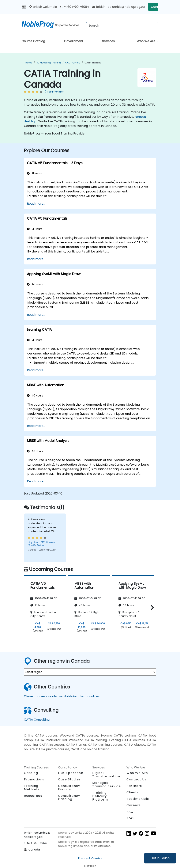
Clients (133, 792)
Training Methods (32, 788)
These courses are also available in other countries (62, 696)
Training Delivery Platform (100, 796)
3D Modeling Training (49, 63)
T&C (130, 818)
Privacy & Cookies (90, 858)
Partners (134, 786)
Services (109, 41)
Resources (33, 796)
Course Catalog (33, 41)
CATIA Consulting (37, 720)
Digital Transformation (106, 775)
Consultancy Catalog (69, 797)
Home (29, 63)
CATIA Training (93, 63)
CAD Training (73, 63)
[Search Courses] (122, 26)
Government (74, 41)
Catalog (31, 773)
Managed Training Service (107, 785)
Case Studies (69, 779)
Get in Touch (160, 858)
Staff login (90, 866)
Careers (134, 805)
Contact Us (136, 779)
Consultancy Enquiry (69, 788)
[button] (151, 607)
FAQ (130, 812)
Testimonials (138, 799)
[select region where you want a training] (90, 672)
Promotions (34, 779)
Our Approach (71, 773)
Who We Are (146, 41)
